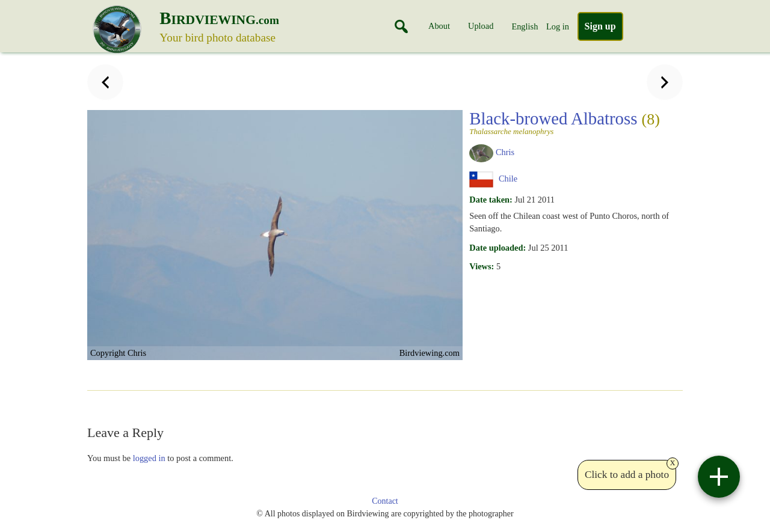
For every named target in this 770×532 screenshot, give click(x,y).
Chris (505, 152)
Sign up (600, 26)
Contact (385, 501)
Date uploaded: (497, 248)
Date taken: (491, 200)
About (439, 26)
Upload (481, 26)
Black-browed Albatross (572, 122)
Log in (558, 26)
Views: (482, 266)
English (525, 26)
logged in (149, 458)
